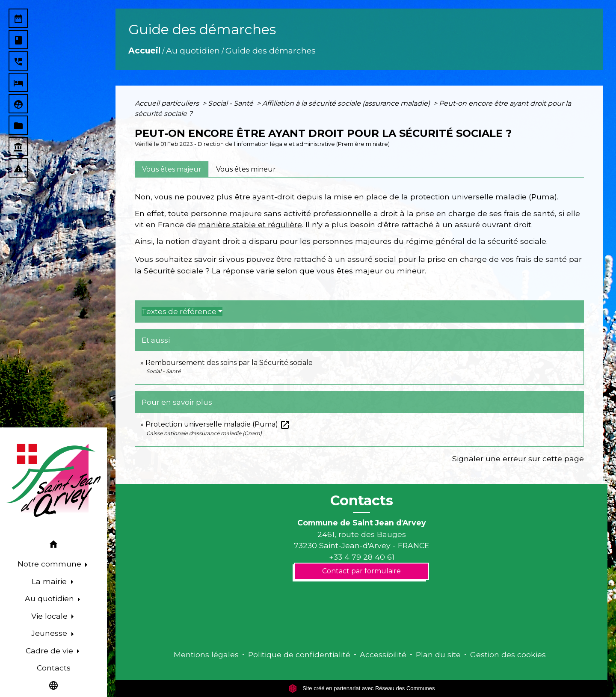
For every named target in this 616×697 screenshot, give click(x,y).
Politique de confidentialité (299, 654)
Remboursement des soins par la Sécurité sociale (229, 363)
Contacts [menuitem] (54, 668)
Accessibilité (383, 654)
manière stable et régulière (250, 224)
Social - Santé (231, 103)
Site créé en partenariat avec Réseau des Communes (362, 688)
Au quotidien (193, 50)
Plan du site (438, 654)
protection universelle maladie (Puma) (484, 197)
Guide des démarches (271, 50)
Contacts (362, 501)
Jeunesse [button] (50, 633)
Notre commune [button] (50, 564)
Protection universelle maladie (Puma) (218, 424)
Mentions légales (206, 654)
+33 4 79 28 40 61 (362, 557)
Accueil (144, 50)
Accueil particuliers (168, 103)
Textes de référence (179, 311)
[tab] (172, 169)
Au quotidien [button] (50, 598)
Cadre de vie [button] (50, 651)
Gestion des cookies (508, 654)
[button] (53, 546)
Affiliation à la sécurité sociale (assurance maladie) (347, 103)
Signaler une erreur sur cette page (518, 458)
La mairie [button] (50, 581)
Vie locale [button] (50, 616)
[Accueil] (53, 480)
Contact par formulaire (361, 571)
